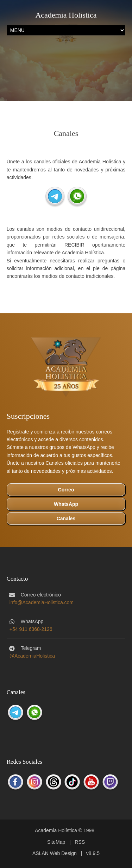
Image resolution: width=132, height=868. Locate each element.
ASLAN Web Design (55, 853)
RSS (80, 842)
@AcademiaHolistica (32, 656)
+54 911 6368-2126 (31, 629)
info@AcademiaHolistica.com (42, 602)
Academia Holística (66, 15)
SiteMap (56, 842)
